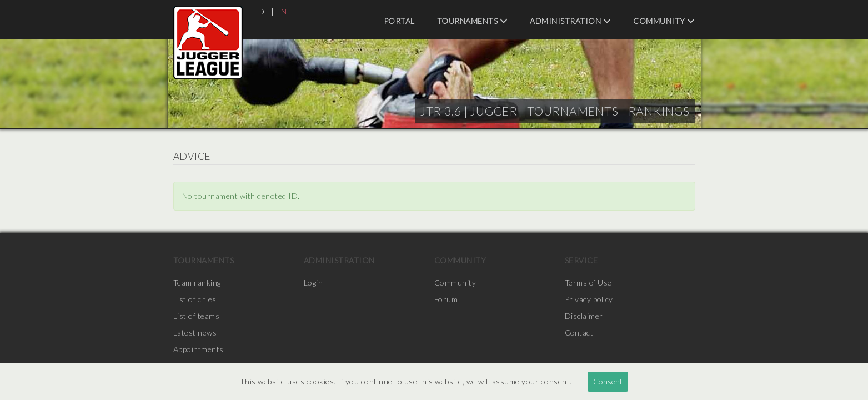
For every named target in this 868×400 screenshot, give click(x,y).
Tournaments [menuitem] (473, 21)
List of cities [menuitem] (195, 299)
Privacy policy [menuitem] (589, 299)
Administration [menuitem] (570, 21)
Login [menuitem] (313, 282)
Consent (608, 381)
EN (281, 11)
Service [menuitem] (581, 260)
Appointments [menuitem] (199, 349)
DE (264, 11)
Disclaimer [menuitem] (584, 316)
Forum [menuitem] (446, 299)
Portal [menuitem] (399, 21)
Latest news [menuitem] (195, 332)
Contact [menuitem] (579, 332)
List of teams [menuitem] (197, 316)
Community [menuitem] (664, 21)
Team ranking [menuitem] (197, 282)
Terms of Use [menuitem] (589, 282)
